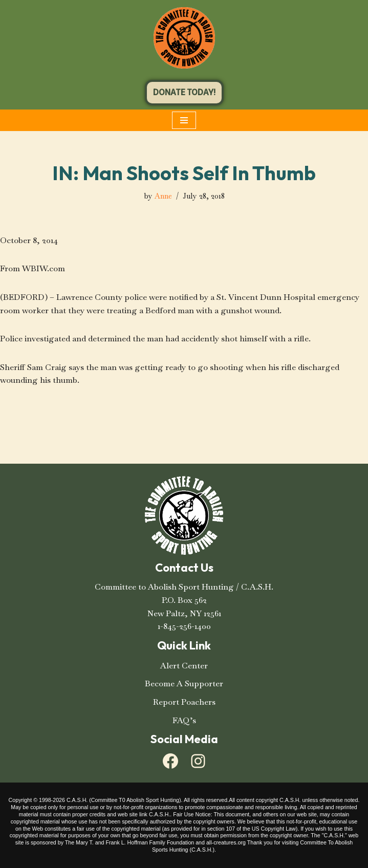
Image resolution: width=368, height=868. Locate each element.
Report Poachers (184, 702)
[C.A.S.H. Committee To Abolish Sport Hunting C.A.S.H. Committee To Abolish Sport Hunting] (184, 38)
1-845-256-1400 (184, 626)
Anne (163, 196)
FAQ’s (184, 720)
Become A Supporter (184, 683)
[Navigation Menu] (184, 120)
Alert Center (184, 666)
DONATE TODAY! (184, 92)
